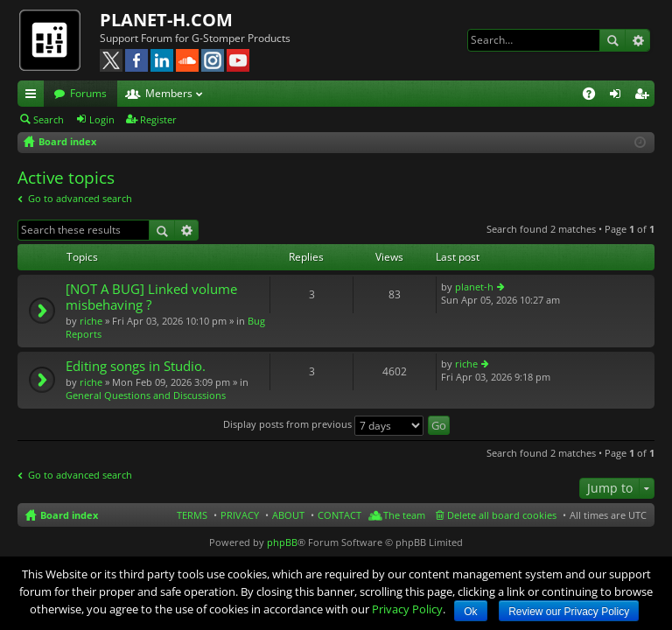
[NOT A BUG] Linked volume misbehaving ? (151, 297)
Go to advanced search (80, 198)
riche (91, 321)
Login (102, 119)
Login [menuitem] (619, 96)
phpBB (282, 542)
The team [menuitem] (404, 515)
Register (158, 119)
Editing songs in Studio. (136, 366)
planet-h (474, 287)
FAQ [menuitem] (595, 96)
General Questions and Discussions (146, 395)
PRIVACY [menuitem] (240, 515)
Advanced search (637, 40)
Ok (470, 612)
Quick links (34, 96)
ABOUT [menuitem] (288, 515)
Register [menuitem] (645, 96)
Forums (88, 93)
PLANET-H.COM (166, 20)
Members (169, 93)
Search (612, 40)
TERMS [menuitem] (192, 515)
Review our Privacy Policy (569, 612)
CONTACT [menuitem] (339, 515)
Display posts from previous (323, 424)
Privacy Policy (407, 609)
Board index (69, 515)
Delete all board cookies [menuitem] (502, 515)
